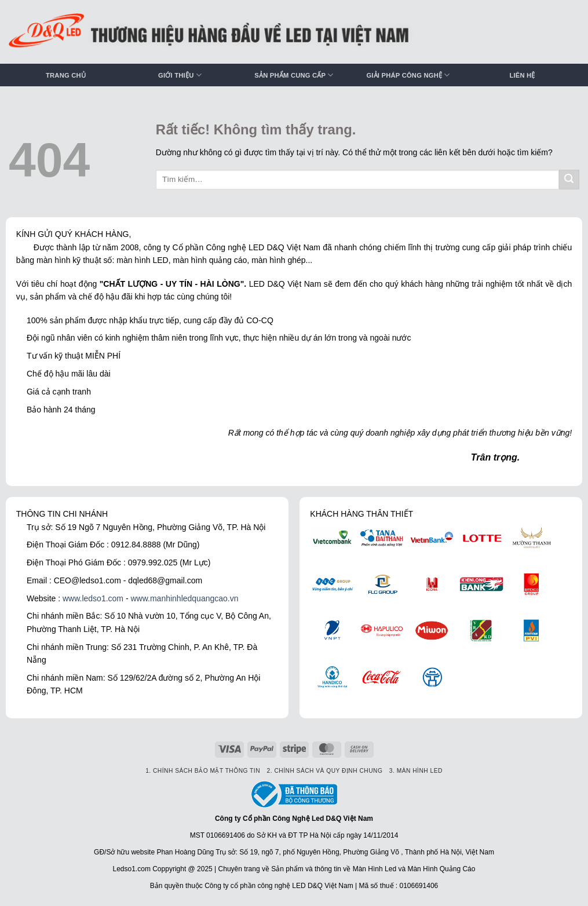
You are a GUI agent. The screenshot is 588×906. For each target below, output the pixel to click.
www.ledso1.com (93, 598)
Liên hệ (522, 75)
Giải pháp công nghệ (408, 75)
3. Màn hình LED (416, 771)
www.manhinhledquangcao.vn (184, 598)
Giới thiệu (180, 75)
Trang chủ (66, 75)
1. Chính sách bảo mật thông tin (203, 771)
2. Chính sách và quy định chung (325, 771)
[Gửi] (569, 180)
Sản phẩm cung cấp (294, 75)
